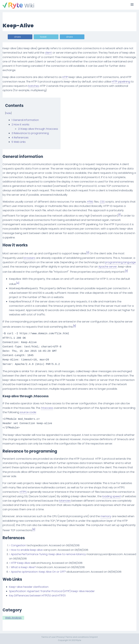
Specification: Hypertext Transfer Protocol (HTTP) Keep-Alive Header (52, 591)
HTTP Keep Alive (20, 563)
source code (28, 412)
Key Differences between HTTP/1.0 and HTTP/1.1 (37, 596)
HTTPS (23, 492)
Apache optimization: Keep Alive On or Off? (38, 572)
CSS (102, 202)
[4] (18, 283)
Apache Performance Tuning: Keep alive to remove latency (48, 554)
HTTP (65, 77)
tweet (43, 37)
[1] (120, 215)
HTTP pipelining (121, 82)
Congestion (18, 545)
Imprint (94, 637)
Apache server (108, 267)
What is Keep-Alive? (23, 567)
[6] (34, 529)
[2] (88, 253)
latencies (65, 501)
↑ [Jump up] (10, 545)
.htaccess (47, 408)
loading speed (111, 496)
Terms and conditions (77, 637)
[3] (126, 271)
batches (34, 86)
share (17, 37)
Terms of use (48, 637)
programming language (120, 262)
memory (106, 516)
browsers (29, 258)
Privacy (60, 637)
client (48, 53)
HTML (90, 202)
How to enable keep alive (27, 550)
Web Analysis (13, 618)
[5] (75, 326)
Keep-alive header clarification (29, 587)
